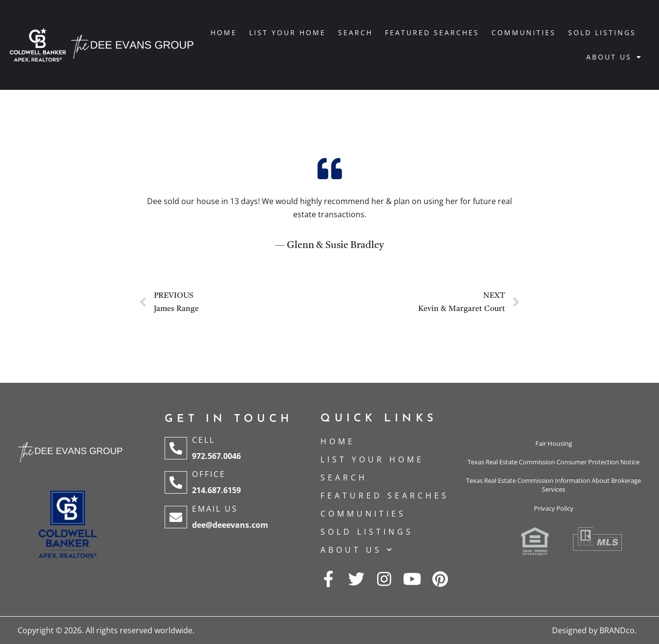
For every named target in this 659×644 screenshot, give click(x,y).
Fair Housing (554, 443)
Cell (203, 440)
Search (355, 32)
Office (209, 474)
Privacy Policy (554, 508)
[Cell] (176, 448)
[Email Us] (176, 517)
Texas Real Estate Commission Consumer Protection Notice (553, 462)
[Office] (176, 482)
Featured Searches (432, 32)
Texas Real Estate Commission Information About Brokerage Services (553, 485)
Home (224, 32)
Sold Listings (602, 32)
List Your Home (287, 32)
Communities (524, 32)
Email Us (215, 509)
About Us (614, 57)
